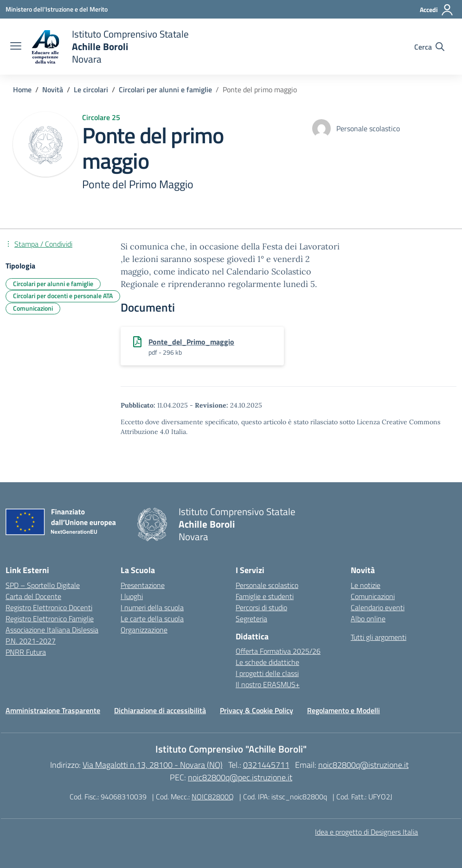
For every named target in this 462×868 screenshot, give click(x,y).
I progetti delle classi (267, 673)
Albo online (368, 619)
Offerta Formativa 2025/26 (278, 651)
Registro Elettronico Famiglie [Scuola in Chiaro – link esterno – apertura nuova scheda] (50, 619)
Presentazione (143, 585)
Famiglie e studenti (265, 596)
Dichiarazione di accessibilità (160, 710)
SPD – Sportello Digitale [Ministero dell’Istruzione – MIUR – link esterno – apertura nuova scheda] (43, 585)
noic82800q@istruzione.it (363, 765)
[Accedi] (437, 10)
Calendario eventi (378, 607)
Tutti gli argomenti (379, 637)
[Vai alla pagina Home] (22, 89)
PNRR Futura (26, 652)
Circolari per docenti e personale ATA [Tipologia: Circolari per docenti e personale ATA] (63, 296)
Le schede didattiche (267, 662)
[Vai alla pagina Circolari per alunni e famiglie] (165, 89)
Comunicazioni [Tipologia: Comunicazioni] (33, 308)
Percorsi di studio (261, 607)
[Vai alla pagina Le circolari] (91, 89)
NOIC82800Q (213, 797)
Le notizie (366, 585)
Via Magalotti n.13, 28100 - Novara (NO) (153, 765)
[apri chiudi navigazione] (16, 47)
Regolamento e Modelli (343, 710)
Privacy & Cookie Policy (257, 710)
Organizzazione (144, 630)
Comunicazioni (373, 596)
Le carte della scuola (152, 619)
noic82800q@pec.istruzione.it (240, 777)
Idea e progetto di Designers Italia (366, 832)
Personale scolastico (267, 585)
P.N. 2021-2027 (31, 641)
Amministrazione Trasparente (53, 710)
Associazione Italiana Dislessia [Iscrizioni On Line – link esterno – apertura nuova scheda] (52, 630)
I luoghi (132, 596)
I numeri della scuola (152, 607)
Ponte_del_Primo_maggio (191, 342)
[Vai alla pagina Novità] (53, 89)
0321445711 (266, 765)
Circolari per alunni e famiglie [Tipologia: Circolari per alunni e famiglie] (53, 284)
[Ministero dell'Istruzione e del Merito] (57, 9)
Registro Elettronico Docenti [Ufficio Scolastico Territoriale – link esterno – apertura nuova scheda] (49, 607)
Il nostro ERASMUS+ (268, 684)
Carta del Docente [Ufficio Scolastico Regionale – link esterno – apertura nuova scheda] (33, 596)
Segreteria (251, 619)
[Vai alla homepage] (110, 47)
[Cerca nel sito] (429, 47)
